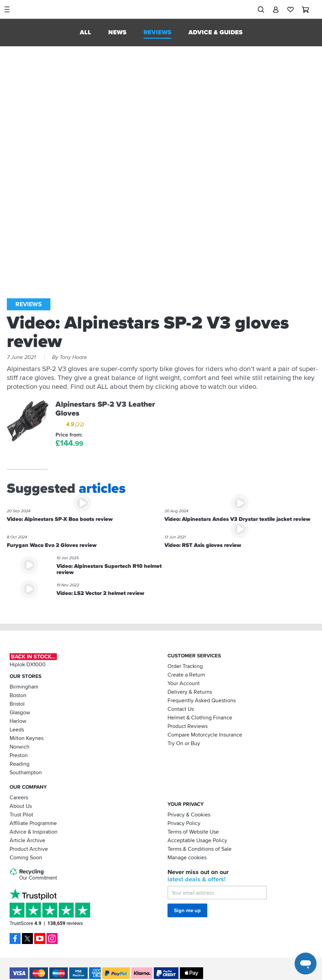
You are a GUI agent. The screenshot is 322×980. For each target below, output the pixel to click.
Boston (18, 695)
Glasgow (20, 712)
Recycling (33, 875)
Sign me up (187, 910)
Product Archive (29, 849)
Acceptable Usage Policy (197, 840)
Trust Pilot (21, 814)
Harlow (18, 721)
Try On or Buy (184, 743)
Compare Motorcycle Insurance (205, 734)
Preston (19, 755)
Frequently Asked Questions (202, 700)
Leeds (17, 729)
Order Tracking (185, 666)
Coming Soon (26, 857)
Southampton (26, 772)
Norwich (20, 746)
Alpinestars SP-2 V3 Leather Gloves (105, 409)
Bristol (17, 704)
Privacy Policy (184, 823)
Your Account (184, 683)
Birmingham (24, 686)
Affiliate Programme (33, 823)
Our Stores (26, 676)
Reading (20, 764)
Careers (19, 797)
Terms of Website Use (193, 832)
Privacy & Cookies (189, 814)
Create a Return (186, 674)
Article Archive (27, 840)
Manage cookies (187, 857)
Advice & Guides (215, 32)
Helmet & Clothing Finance (200, 717)
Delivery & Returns (190, 692)
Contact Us (181, 709)
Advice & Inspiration (34, 832)
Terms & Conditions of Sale (200, 849)
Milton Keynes (27, 738)
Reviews (157, 32)
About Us (21, 806)
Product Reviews (188, 726)
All (85, 32)
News (117, 32)
